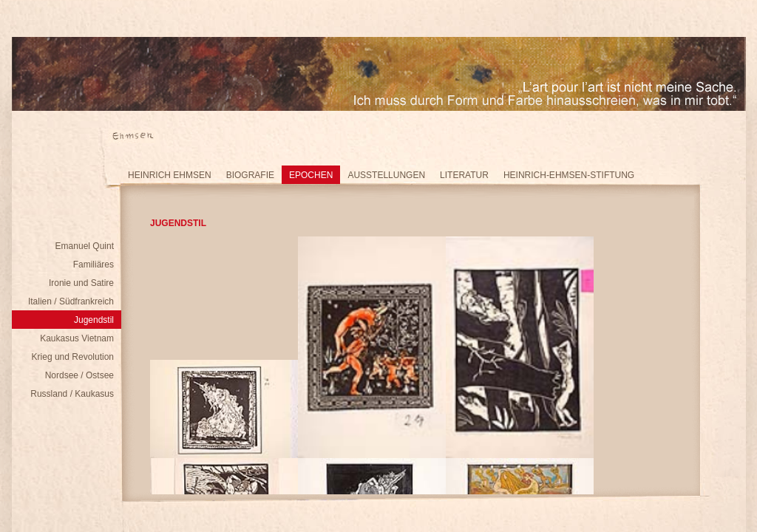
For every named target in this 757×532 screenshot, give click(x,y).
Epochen (311, 175)
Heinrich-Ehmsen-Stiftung (569, 175)
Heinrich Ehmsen (170, 175)
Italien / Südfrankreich (71, 301)
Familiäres (94, 265)
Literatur (464, 175)
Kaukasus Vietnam (77, 338)
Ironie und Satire (81, 283)
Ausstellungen (386, 175)
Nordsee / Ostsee (79, 375)
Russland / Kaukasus (72, 394)
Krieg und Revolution (73, 357)
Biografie (250, 175)
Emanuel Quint (85, 246)
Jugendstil (94, 320)
